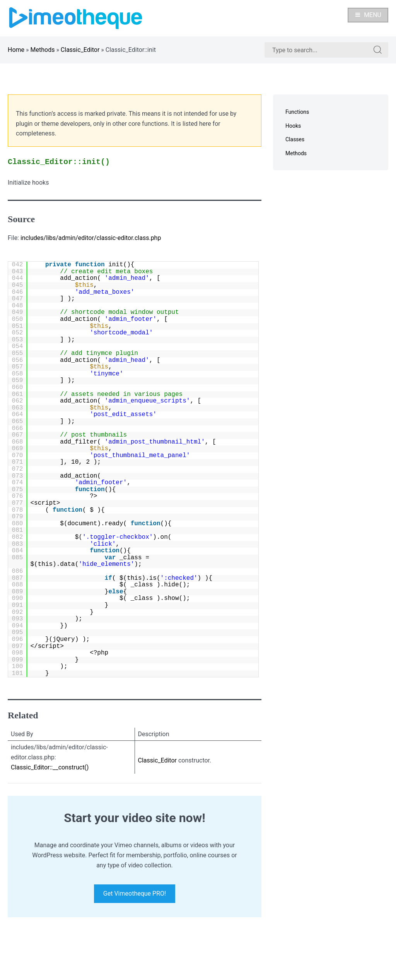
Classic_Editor (80, 50)
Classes (295, 139)
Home (16, 50)
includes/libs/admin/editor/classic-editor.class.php (91, 238)
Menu (368, 15)
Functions (297, 112)
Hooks (293, 126)
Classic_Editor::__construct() (50, 767)
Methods (43, 50)
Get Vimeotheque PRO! (135, 893)
